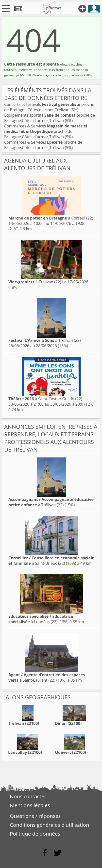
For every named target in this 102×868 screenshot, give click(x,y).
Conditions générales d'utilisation (50, 825)
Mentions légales (30, 805)
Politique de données (35, 834)
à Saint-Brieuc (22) (51, 561)
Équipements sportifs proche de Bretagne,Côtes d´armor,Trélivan (50, 118)
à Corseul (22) (51, 218)
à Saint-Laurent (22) (47, 677)
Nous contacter (28, 796)
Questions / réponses (35, 816)
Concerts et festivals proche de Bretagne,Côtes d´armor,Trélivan (49, 107)
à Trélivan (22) (35, 282)
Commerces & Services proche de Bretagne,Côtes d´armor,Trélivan (46, 131)
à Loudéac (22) (41, 619)
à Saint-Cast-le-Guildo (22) (45, 399)
